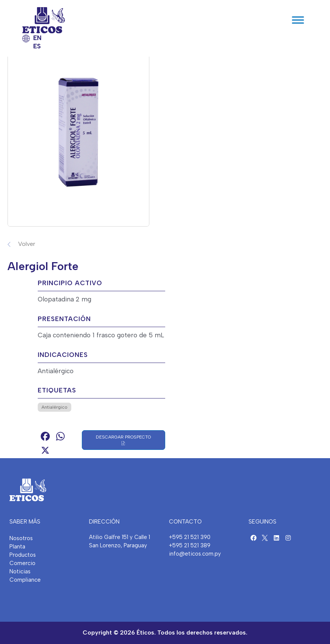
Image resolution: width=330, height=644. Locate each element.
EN (37, 38)
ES (37, 46)
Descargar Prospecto (123, 440)
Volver (27, 244)
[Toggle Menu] (298, 20)
